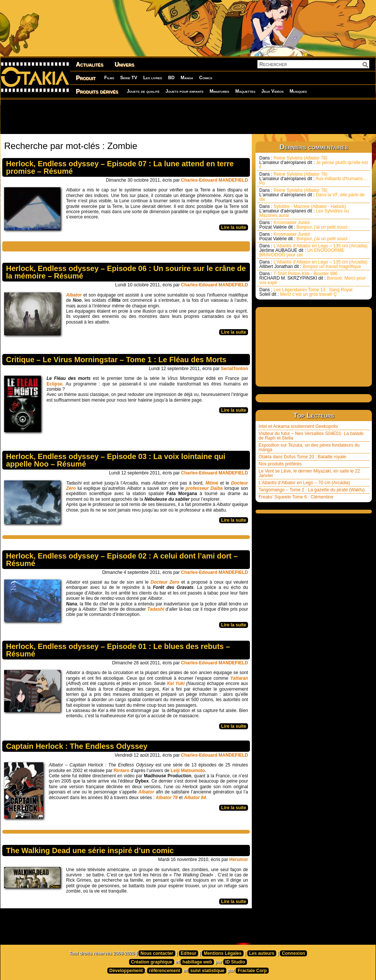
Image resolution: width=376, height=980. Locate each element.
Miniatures (219, 91)
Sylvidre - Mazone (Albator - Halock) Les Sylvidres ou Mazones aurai (304, 211)
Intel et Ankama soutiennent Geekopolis (298, 426)
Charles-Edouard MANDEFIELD (214, 180)
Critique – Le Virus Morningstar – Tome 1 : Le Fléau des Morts (116, 360)
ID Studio (235, 962)
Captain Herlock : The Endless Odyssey (77, 746)
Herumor (239, 860)
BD (171, 78)
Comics (206, 78)
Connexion (293, 953)
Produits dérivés (97, 91)
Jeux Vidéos (272, 91)
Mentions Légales (223, 953)
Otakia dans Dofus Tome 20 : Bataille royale (302, 457)
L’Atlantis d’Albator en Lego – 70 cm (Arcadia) (304, 483)
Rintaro (122, 771)
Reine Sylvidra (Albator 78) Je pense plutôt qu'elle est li (314, 163)
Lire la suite (234, 227)
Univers (124, 64)
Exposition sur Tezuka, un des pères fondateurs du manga (309, 447)
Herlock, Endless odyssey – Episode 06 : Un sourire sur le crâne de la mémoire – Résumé (126, 272)
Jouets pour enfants (184, 91)
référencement (165, 971)
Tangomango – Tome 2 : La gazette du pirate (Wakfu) (312, 490)
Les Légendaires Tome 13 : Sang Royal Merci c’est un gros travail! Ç (306, 292)
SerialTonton (235, 369)
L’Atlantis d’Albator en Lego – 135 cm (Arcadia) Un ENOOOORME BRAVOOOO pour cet (313, 250)
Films (109, 78)
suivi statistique (207, 971)
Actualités (89, 64)
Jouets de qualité (143, 91)
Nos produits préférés (280, 464)
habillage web (197, 962)
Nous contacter (157, 953)
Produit (86, 78)
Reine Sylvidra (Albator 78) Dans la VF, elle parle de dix (312, 195)
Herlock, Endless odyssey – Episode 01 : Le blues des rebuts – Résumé (118, 650)
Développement (126, 971)
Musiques (298, 91)
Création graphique (152, 962)
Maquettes (245, 91)
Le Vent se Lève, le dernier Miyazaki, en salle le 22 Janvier (309, 473)
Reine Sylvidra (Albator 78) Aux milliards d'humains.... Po (314, 179)
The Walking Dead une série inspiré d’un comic (90, 851)
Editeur (189, 953)
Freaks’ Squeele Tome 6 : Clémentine (296, 497)
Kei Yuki (177, 683)
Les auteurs (262, 953)
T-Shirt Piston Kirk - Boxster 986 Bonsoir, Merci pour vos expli (312, 278)
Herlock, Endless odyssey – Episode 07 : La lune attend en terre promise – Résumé (120, 167)
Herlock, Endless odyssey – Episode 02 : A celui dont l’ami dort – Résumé (122, 560)
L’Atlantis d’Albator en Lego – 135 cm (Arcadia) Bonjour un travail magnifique (313, 264)
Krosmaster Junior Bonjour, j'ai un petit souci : (305, 225)
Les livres (153, 78)
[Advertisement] (188, 116)
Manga (187, 78)
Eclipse (54, 384)
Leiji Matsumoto (188, 771)
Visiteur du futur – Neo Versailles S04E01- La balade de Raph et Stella (311, 436)
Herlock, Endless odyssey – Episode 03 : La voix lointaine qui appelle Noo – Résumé (116, 460)
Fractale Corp (252, 971)
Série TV (129, 78)
